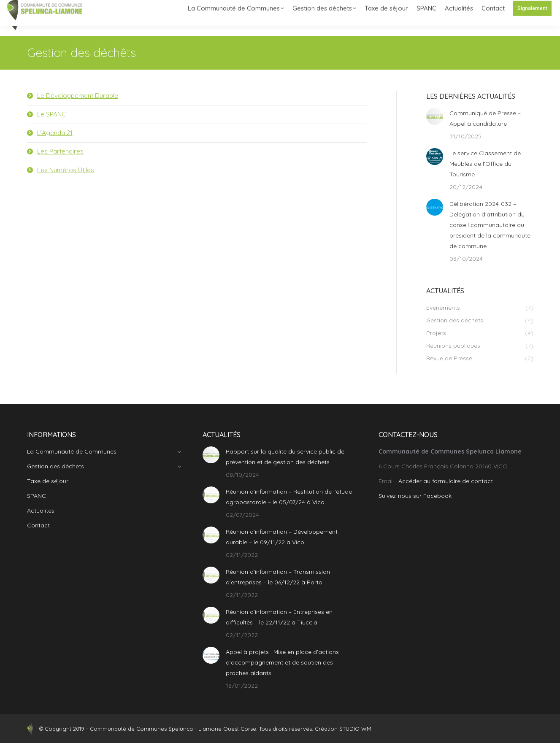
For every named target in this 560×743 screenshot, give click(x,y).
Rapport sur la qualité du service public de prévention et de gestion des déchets (285, 457)
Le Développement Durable (78, 96)
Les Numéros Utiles (66, 170)
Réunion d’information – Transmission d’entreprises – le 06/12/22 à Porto (278, 577)
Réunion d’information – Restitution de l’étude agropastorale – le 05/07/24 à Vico (289, 497)
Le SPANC (51, 114)
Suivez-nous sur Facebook (415, 496)
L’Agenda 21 (55, 133)
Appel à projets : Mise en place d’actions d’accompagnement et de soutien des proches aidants (282, 662)
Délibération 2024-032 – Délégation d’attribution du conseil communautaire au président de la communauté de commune (490, 225)
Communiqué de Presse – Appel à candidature (485, 118)
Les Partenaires (60, 151)
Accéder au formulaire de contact (446, 481)
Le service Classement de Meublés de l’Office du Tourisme (485, 164)
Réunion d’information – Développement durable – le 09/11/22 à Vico (282, 537)
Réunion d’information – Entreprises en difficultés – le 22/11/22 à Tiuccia (279, 617)
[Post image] (435, 116)
